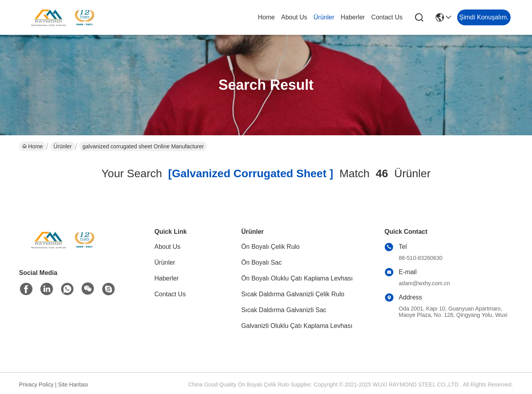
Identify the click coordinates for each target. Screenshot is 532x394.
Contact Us (387, 17)
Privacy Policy (36, 385)
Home (267, 17)
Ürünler (324, 17)
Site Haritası (73, 385)
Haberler (353, 17)
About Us (294, 17)
